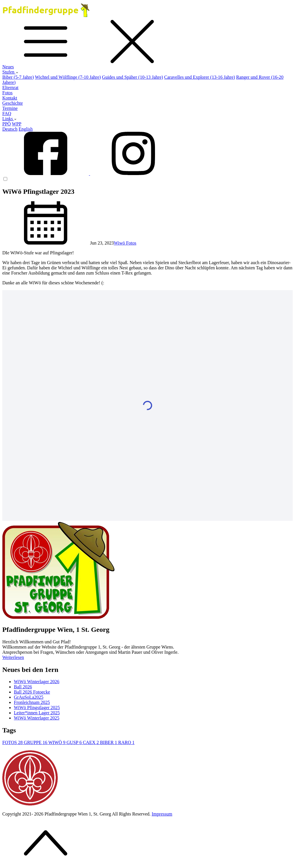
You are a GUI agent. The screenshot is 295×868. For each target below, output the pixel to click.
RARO (126, 742)
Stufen (10, 72)
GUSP (75, 742)
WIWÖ (57, 742)
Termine (10, 108)
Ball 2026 (23, 687)
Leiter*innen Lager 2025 (37, 713)
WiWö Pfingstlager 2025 (37, 708)
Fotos (8, 93)
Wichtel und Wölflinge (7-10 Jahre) (68, 77)
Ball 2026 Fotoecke (32, 692)
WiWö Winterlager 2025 (37, 718)
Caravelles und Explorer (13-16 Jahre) (200, 77)
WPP (17, 124)
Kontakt (10, 98)
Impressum (162, 814)
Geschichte (13, 103)
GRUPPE (36, 742)
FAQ (7, 113)
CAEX (92, 742)
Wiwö (120, 243)
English (26, 129)
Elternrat (10, 88)
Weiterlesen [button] (13, 657)
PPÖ (6, 124)
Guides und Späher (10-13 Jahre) (132, 77)
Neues (8, 67)
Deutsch (10, 129)
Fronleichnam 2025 (32, 702)
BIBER (109, 742)
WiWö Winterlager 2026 (37, 682)
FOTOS (13, 742)
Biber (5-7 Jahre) (18, 77)
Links (10, 119)
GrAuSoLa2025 (29, 697)
